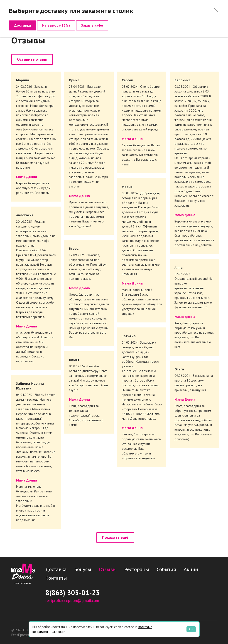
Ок (191, 629)
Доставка (22, 25)
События (166, 570)
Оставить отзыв (32, 60)
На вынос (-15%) (56, 25)
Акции (191, 570)
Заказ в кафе (92, 25)
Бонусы (83, 570)
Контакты (56, 578)
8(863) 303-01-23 (72, 593)
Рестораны (137, 570)
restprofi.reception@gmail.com (72, 601)
